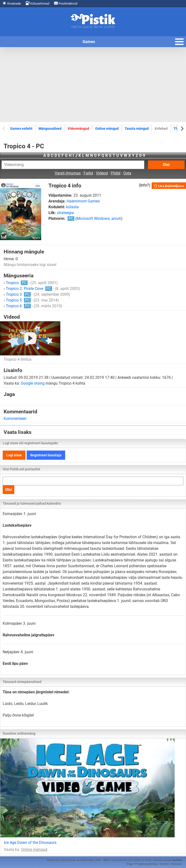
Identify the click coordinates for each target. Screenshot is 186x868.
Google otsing (33, 383)
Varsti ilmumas (68, 173)
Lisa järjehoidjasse (169, 186)
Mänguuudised (50, 129)
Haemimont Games (83, 201)
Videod (102, 173)
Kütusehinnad (37, 3)
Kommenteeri (15, 419)
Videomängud (78, 129)
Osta (127, 173)
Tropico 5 (18, 300)
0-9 (142, 155)
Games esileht (21, 129)
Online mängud (107, 129)
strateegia (65, 213)
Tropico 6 (18, 306)
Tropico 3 (18, 294)
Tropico (17, 283)
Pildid (116, 173)
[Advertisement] (93, 85)
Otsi (166, 165)
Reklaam (177, 864)
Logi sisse (14, 455)
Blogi (130, 864)
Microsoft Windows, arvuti (99, 219)
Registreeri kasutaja (46, 455)
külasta (72, 207)
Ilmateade (12, 3)
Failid (88, 173)
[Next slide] (182, 128)
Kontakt (164, 864)
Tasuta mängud (137, 129)
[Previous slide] (4, 128)
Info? (145, 185)
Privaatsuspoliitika (146, 864)
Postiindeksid (66, 3)
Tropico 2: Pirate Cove (29, 289)
